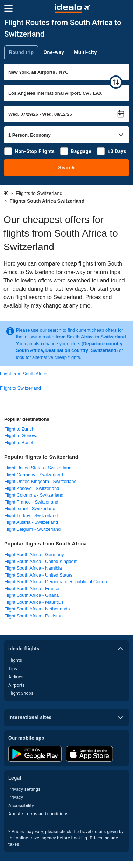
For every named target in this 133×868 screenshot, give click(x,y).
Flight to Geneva (21, 436)
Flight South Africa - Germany (34, 554)
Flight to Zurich (19, 429)
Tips (13, 669)
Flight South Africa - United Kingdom (41, 561)
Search (67, 168)
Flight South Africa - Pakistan (33, 616)
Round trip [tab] (21, 52)
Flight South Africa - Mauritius (34, 602)
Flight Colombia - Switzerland (34, 495)
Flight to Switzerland (20, 388)
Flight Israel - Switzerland (30, 509)
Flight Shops (21, 693)
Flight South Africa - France (32, 589)
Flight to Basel (19, 443)
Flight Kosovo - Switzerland (32, 488)
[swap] (116, 82)
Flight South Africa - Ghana (31, 595)
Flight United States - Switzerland (38, 468)
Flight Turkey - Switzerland (31, 516)
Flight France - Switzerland (31, 502)
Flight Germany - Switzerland (34, 475)
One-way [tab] (54, 52)
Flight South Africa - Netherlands (37, 609)
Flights (15, 660)
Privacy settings (24, 789)
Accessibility (21, 806)
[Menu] (8, 8)
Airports (16, 685)
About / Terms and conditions (38, 814)
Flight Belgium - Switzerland (32, 529)
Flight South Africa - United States (38, 575)
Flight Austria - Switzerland (31, 522)
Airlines (16, 677)
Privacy (16, 797)
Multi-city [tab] (85, 52)
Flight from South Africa (24, 374)
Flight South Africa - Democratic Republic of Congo (55, 582)
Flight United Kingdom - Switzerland (40, 481)
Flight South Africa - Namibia (33, 568)
